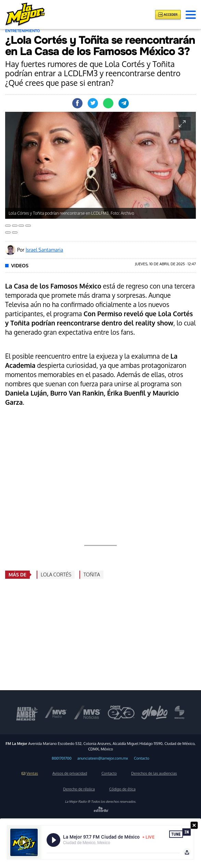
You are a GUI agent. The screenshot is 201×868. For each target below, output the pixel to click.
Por (40, 250)
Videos (20, 265)
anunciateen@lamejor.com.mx (103, 758)
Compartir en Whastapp (108, 103)
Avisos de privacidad (70, 773)
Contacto (142, 758)
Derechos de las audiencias (154, 773)
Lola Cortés (56, 575)
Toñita (92, 575)
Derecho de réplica (79, 789)
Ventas (30, 773)
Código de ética (122, 789)
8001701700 (62, 758)
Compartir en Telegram (124, 103)
